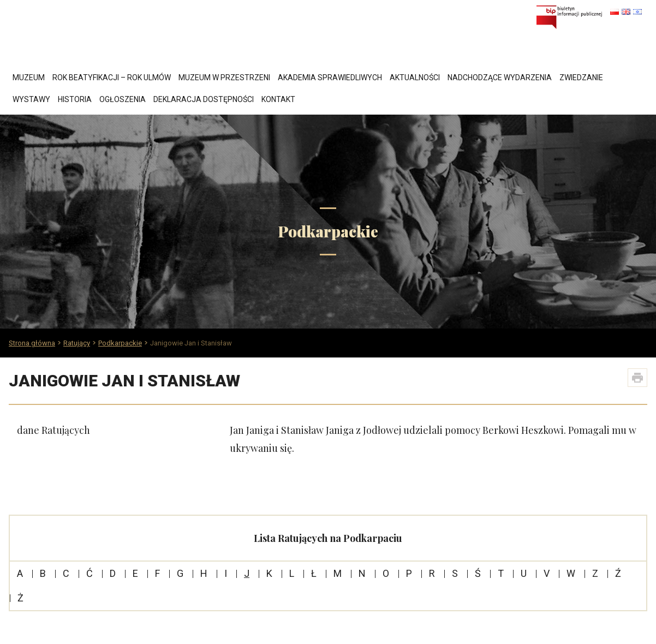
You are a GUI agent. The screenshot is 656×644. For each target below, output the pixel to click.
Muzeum (29, 77)
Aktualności (415, 77)
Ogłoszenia (123, 99)
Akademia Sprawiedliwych (330, 77)
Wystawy (31, 99)
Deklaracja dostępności (204, 99)
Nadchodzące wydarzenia (500, 77)
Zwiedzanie (581, 77)
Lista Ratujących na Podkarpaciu (328, 538)
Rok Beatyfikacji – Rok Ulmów (112, 77)
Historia (75, 99)
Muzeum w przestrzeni (224, 77)
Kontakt (278, 99)
